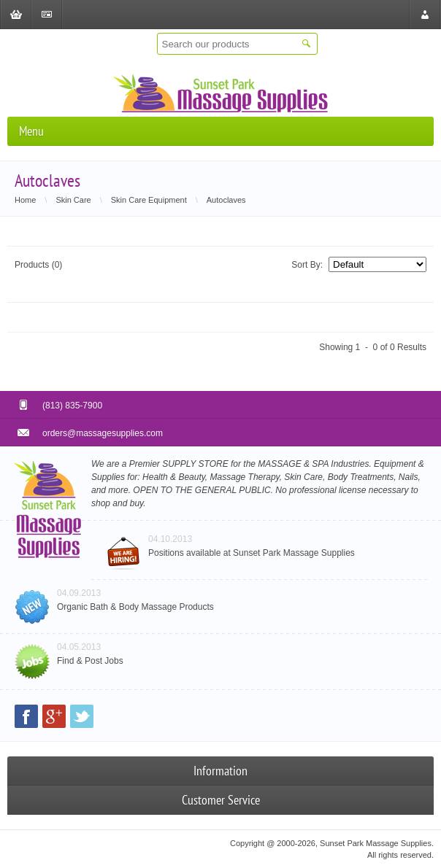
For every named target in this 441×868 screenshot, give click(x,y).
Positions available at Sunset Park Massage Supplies (252, 553)
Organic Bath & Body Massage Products (135, 607)
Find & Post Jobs (90, 661)
